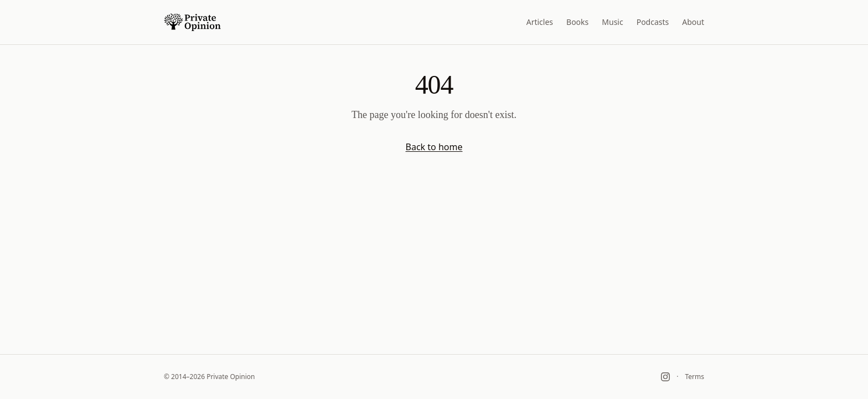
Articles (540, 22)
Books (577, 22)
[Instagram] (665, 377)
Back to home (434, 147)
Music (612, 22)
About (693, 22)
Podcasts (653, 22)
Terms (694, 377)
